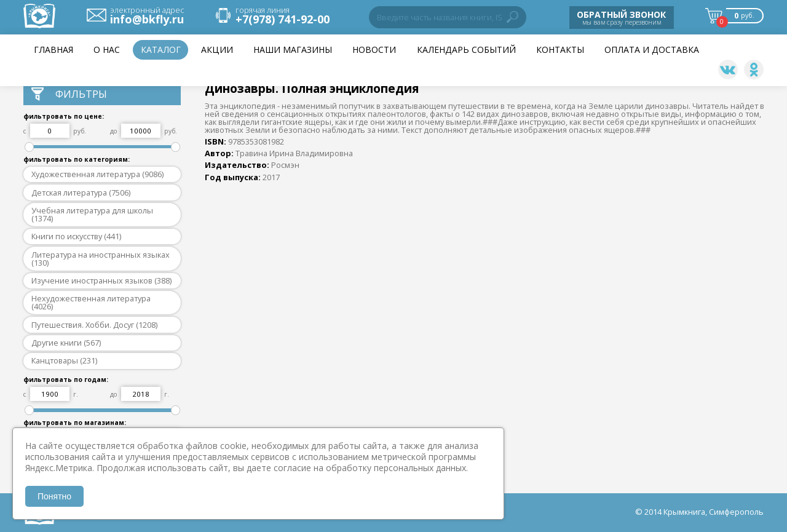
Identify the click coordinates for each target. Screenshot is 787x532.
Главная (53, 50)
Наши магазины (293, 50)
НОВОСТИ (374, 50)
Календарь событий (466, 50)
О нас (107, 50)
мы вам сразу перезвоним (621, 18)
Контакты (560, 50)
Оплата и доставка (652, 50)
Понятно (54, 496)
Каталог (161, 50)
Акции (217, 50)
